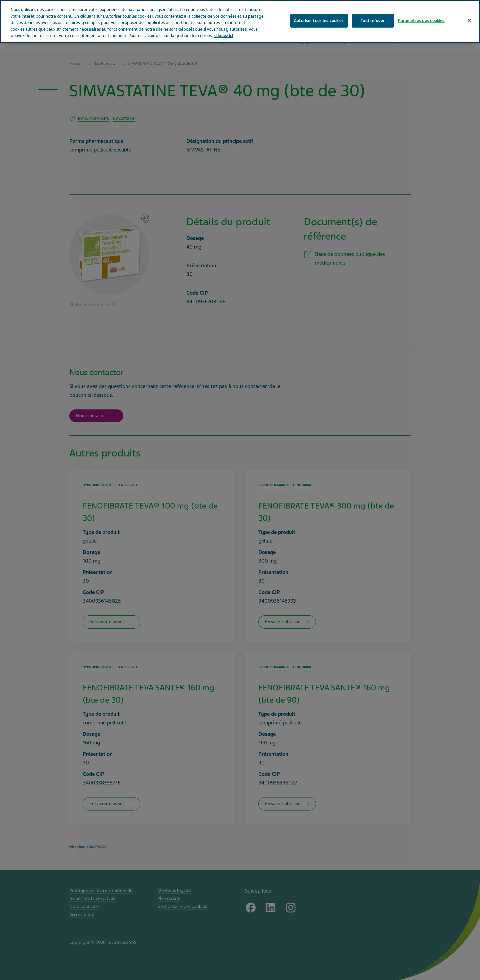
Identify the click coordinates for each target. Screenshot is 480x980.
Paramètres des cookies (421, 20)
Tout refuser (373, 20)
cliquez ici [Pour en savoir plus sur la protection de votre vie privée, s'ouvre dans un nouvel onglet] (224, 36)
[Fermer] (469, 20)
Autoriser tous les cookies (319, 20)
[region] (240, 21)
